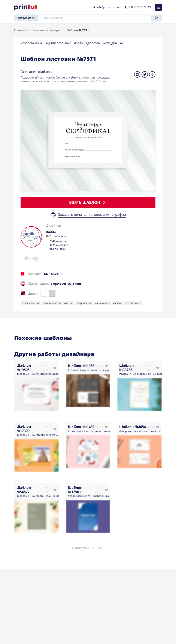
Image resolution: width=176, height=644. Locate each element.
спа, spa (69, 303)
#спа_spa (111, 43)
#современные (32, 43)
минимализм (103, 303)
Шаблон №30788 (127, 368)
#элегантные (128, 374)
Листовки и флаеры (46, 30)
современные (84, 303)
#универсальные (59, 43)
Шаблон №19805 (24, 368)
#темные (74, 370)
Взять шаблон (88, 202)
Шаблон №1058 (81, 366)
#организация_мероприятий (55, 496)
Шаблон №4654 (133, 427)
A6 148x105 (53, 274)
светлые (118, 303)
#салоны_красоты (88, 43)
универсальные (31, 303)
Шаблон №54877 (24, 490)
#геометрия (44, 435)
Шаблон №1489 (81, 427)
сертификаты (133, 303)
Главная (20, 30)
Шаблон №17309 (24, 429)
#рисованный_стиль (97, 431)
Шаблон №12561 (75, 490)
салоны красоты (52, 303)
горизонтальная (66, 283)
